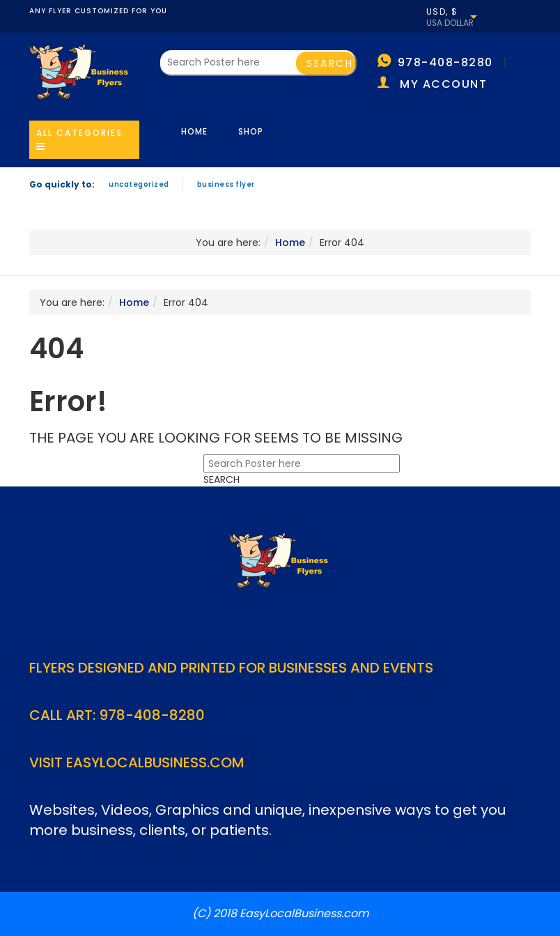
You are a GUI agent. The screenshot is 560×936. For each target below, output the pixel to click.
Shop (251, 131)
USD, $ (442, 12)
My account (443, 84)
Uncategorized (139, 184)
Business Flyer (226, 184)
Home (194, 131)
